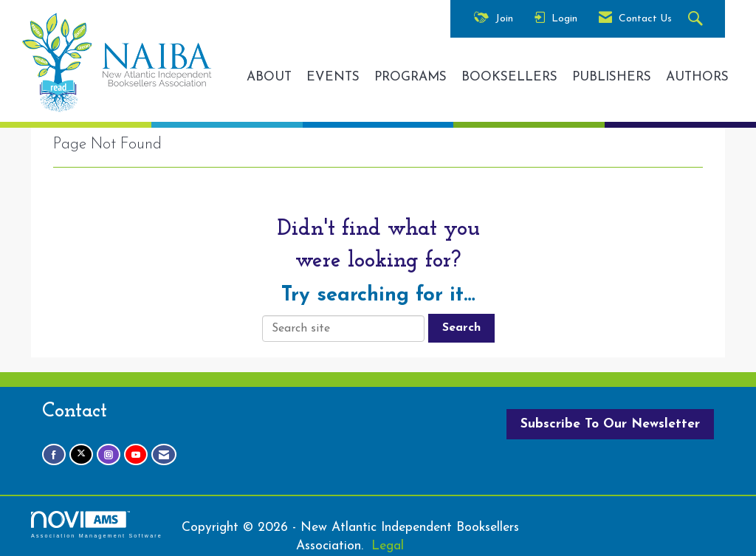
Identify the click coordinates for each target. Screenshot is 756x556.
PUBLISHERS (612, 77)
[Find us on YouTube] (136, 454)
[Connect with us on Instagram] (109, 454)
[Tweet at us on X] (81, 454)
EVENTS (333, 77)
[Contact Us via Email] (164, 454)
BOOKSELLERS (509, 77)
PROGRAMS (410, 77)
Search (461, 328)
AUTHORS (697, 77)
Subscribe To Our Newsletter (610, 424)
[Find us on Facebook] (54, 454)
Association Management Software (97, 525)
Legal (388, 546)
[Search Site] (697, 20)
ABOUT (269, 77)
